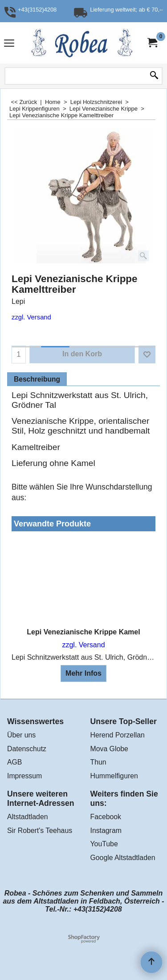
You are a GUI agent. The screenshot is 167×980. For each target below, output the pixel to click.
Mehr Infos (83, 673)
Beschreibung (37, 379)
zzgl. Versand (31, 317)
